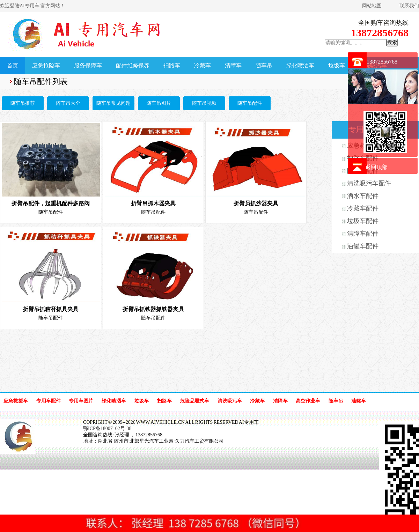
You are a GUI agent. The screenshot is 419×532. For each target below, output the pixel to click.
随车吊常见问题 (113, 103)
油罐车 (359, 401)
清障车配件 (363, 234)
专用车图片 (81, 401)
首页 (13, 65)
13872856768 (382, 62)
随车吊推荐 (23, 103)
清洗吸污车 (230, 401)
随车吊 (264, 65)
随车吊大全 (68, 103)
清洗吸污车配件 (369, 183)
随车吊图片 (159, 103)
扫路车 (172, 65)
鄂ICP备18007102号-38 (107, 428)
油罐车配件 (363, 246)
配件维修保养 (133, 65)
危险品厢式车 (194, 401)
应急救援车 (16, 401)
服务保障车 (88, 65)
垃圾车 (337, 65)
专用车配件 (49, 401)
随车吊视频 (204, 103)
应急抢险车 (46, 65)
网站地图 (372, 6)
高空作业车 (308, 401)
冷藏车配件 (363, 208)
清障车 (233, 65)
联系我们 (409, 6)
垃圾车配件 (363, 221)
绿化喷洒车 (300, 65)
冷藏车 (203, 65)
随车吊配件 (250, 103)
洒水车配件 (363, 196)
